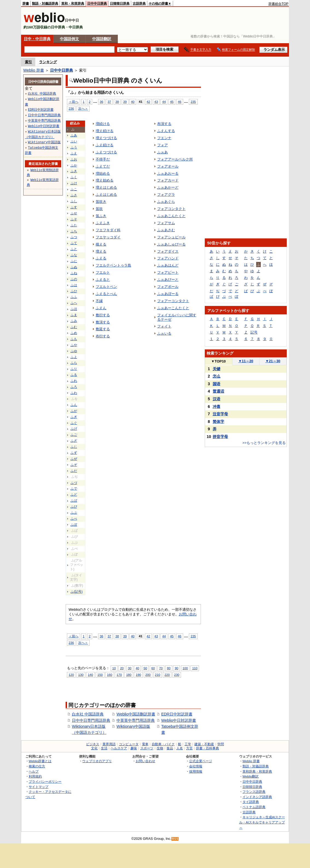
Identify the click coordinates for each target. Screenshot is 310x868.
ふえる (101, 258)
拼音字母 (220, 437)
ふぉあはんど (168, 265)
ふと (74, 249)
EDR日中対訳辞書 (177, 714)
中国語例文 (69, 39)
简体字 (218, 422)
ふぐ (74, 423)
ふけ (74, 183)
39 (125, 102)
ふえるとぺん (106, 294)
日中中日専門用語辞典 (91, 720)
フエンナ (164, 138)
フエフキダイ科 (108, 230)
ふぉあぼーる (168, 294)
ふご (74, 435)
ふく (74, 177)
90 (176, 668)
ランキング (48, 62)
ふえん (101, 308)
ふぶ (74, 513)
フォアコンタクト (171, 209)
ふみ (74, 321)
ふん (74, 405)
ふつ (74, 237)
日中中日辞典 (97, 4)
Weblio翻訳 (251, 776)
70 (161, 668)
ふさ (74, 195)
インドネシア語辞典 (257, 797)
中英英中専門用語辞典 (136, 720)
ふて (74, 243)
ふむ (74, 327)
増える (101, 251)
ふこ (74, 189)
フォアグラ (166, 195)
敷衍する (103, 315)
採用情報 (196, 771)
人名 (180, 748)
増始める (103, 173)
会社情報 (196, 766)
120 (71, 675)
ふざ (74, 441)
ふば (74, 501)
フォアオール (168, 166)
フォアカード (168, 180)
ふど (74, 495)
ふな (74, 255)
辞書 (26, 4)
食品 (170, 748)
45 (172, 102)
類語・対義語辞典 (45, 4)
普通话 (218, 391)
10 (114, 668)
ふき (74, 171)
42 (148, 102)
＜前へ (74, 102)
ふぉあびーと (168, 280)
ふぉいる (164, 333)
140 (90, 675)
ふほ (74, 309)
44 (164, 102)
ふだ (74, 471)
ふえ (74, 153)
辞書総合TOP (278, 4)
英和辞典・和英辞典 (257, 771)
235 (193, 102)
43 (156, 102)
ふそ (74, 219)
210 (158, 675)
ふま (74, 315)
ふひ (74, 291)
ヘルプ (34, 771)
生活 (104, 748)
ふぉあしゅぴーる (171, 244)
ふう (74, 147)
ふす (74, 207)
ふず (74, 453)
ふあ (74, 135)
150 (100, 675)
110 (195, 668)
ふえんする (166, 131)
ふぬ (74, 267)
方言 (189, 748)
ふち (74, 231)
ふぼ (74, 525)
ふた (74, 225)
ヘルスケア (119, 748)
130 (81, 675)
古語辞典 (139, 4)
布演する (164, 124)
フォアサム (166, 223)
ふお (74, 159)
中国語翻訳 (102, 39)
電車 (145, 744)
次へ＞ (83, 108)
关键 (217, 369)
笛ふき (101, 216)
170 (119, 675)
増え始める (105, 180)
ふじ (74, 447)
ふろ (74, 387)
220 (167, 675)
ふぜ (74, 459)
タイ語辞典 (251, 802)
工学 (188, 744)
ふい (74, 141)
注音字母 (220, 414)
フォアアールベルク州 (175, 159)
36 (102, 102)
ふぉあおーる (168, 173)
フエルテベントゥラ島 (113, 265)
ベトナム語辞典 (254, 807)
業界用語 (109, 744)
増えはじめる (106, 187)
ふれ (74, 381)
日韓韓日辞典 (120, 4)
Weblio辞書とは (40, 761)
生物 (160, 748)
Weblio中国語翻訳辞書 (136, 714)
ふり (74, 369)
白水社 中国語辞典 (88, 714)
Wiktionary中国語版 (133, 726)
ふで (74, 489)
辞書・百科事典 (207, 748)
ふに (74, 261)
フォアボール (168, 287)
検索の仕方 (37, 766)
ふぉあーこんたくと (173, 308)
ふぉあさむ (166, 230)
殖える (101, 244)
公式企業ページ (201, 761)
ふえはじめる (106, 195)
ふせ (74, 213)
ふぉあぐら (166, 202)
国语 (217, 384)
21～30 (273, 361)
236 (71, 108)
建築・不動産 (204, 744)
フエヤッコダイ (108, 237)
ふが (74, 411)
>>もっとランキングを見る (264, 443)
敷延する (103, 329)
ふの (74, 279)
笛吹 (99, 209)
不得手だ (103, 159)
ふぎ (74, 417)
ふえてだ (103, 166)
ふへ (74, 303)
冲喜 (217, 407)
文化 (94, 748)
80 (169, 668)
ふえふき (103, 223)
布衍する (103, 336)
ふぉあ (163, 152)
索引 (28, 62)
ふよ (74, 357)
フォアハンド (168, 258)
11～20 (246, 361)
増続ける (103, 124)
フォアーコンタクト (173, 301)
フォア (163, 145)
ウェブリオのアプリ (97, 761)
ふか (74, 165)
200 (148, 675)
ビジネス (93, 744)
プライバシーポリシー (45, 781)
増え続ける (105, 131)
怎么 (217, 376)
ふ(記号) (77, 592)
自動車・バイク (163, 744)
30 (130, 668)
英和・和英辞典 (73, 4)
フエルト (103, 272)
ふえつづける (106, 152)
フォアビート (168, 272)
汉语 (217, 399)
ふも (74, 339)
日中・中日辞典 (37, 39)
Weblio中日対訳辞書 (179, 720)
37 (109, 102)
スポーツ (147, 748)
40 (133, 102)
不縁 (99, 301)
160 (109, 675)
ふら (74, 363)
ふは (74, 285)
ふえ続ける (105, 145)
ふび (74, 507)
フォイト (164, 326)
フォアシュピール (171, 237)
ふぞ (74, 465)
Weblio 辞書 (34, 70)
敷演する (103, 322)
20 (122, 668)
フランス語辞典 (254, 792)
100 (185, 668)
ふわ (74, 393)
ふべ (74, 519)
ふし (74, 201)
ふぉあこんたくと (171, 216)
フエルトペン (106, 287)
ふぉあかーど (168, 187)
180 (129, 675)
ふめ (74, 333)
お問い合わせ (145, 761)
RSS (175, 839)
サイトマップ (39, 787)
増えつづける (106, 138)
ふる (74, 375)
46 (180, 102)
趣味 (134, 748)
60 (153, 668)
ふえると (103, 280)
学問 (221, 744)
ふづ (74, 483)
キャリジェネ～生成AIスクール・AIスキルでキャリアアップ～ (262, 822)
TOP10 (218, 361)
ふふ (74, 297)
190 (138, 675)
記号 (254, 332)
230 (177, 675)
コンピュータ (129, 744)
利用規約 (35, 776)
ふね (74, 273)
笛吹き (101, 202)
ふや (74, 345)
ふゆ (74, 351)
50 (145, 668)
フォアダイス (168, 251)
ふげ (74, 429)
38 (117, 102)
